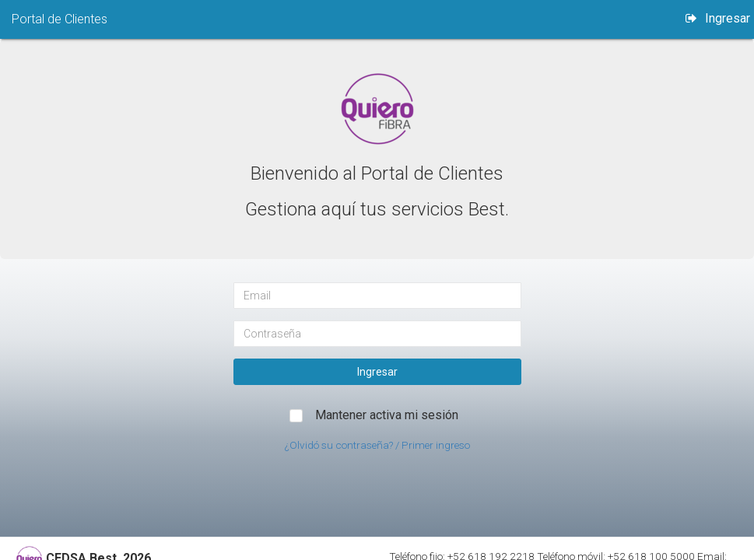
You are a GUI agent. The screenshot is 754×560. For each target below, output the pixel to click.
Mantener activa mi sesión (387, 415)
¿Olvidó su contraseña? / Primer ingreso (377, 445)
